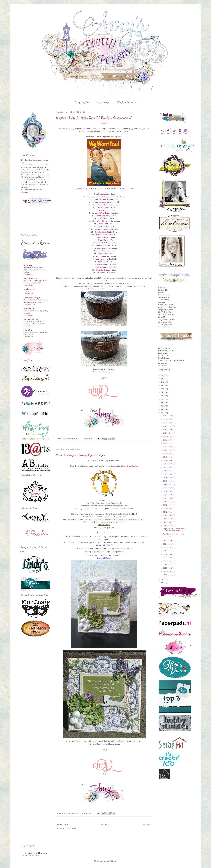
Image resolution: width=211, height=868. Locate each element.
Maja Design (103, 102)
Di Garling (28, 265)
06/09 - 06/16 (168, 502)
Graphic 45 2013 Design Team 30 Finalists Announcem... (175, 530)
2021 (163, 389)
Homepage (105, 824)
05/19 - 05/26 (168, 508)
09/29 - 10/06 (168, 460)
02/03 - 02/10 (168, 565)
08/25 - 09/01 (168, 474)
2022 (163, 385)
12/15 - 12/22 (168, 423)
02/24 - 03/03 (168, 554)
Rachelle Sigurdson (31, 319)
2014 (163, 409)
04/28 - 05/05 (168, 519)
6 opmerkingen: (88, 813)
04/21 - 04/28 (168, 522)
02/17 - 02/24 (168, 558)
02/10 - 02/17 (168, 561)
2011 (163, 583)
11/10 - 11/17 (168, 440)
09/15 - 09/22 (168, 467)
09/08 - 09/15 (168, 471)
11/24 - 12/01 (168, 433)
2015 (163, 406)
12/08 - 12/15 (168, 426)
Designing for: (82, 102)
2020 (163, 392)
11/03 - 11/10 (168, 443)
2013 (163, 413)
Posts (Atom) (72, 829)
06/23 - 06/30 (168, 498)
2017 (163, 399)
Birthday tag (28, 291)
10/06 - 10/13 (168, 457)
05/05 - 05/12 (168, 515)
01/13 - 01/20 (168, 571)
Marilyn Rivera (29, 309)
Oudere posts (147, 824)
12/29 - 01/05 (168, 416)
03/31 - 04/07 (168, 541)
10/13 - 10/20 (168, 454)
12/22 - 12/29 (168, 419)
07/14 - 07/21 (168, 491)
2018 (163, 396)
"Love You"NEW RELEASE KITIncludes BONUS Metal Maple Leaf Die (35, 270)
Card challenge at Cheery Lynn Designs (80, 455)
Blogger (114, 861)
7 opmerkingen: (88, 439)
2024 (163, 378)
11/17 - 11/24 (168, 436)
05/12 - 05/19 (168, 512)
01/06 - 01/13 (168, 575)
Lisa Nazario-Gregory (32, 298)
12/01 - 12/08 (168, 430)
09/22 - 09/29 (168, 464)
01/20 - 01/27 (168, 568)
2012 (163, 579)
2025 (163, 375)
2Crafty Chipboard (126, 102)
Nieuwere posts (62, 824)
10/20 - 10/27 (168, 450)
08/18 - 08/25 (168, 478)
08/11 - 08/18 (168, 481)
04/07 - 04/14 (168, 526)
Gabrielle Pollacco (30, 278)
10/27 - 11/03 (168, 447)
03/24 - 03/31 (168, 544)
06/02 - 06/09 (168, 505)
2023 (163, 382)
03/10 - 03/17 (168, 547)
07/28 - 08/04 (168, 488)
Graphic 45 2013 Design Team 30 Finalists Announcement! (94, 118)
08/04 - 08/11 (168, 485)
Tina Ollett (28, 330)
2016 (163, 403)
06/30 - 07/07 (168, 495)
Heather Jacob (29, 289)
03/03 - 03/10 (168, 551)
